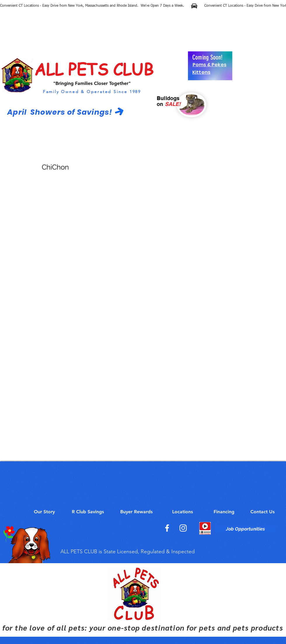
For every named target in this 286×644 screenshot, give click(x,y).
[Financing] (224, 512)
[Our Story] (44, 512)
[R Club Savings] (88, 512)
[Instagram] (183, 528)
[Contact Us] (263, 512)
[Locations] (182, 512)
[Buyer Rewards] (136, 512)
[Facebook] (167, 528)
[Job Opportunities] (245, 529)
